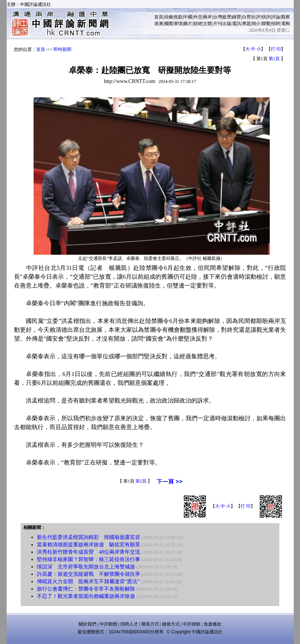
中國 (188, 17)
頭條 (169, 17)
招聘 (276, 24)
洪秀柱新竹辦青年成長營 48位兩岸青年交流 (89, 552)
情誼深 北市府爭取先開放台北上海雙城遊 (86, 567)
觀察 (286, 17)
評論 (276, 17)
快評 (266, 17)
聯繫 (266, 24)
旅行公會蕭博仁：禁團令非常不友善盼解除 (86, 589)
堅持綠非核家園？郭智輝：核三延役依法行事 (89, 559)
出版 (227, 24)
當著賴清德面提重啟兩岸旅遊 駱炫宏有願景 (89, 545)
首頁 (159, 17)
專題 (246, 24)
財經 (198, 24)
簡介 (256, 24)
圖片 (188, 24)
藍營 (227, 17)
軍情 (178, 24)
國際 (169, 24)
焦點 (178, 17)
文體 (207, 24)
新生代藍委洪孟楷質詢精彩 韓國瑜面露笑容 (89, 537)
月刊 (217, 24)
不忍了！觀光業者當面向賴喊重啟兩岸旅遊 (86, 596)
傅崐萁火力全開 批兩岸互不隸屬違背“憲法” (88, 582)
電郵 (286, 24)
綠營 (237, 17)
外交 (198, 17)
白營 (246, 17)
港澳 (159, 24)
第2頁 (274, 59)
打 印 (276, 49)
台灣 (217, 17)
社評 (256, 17)
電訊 (237, 24)
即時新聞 (62, 49)
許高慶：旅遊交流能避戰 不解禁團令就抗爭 (89, 574)
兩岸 (207, 17)
